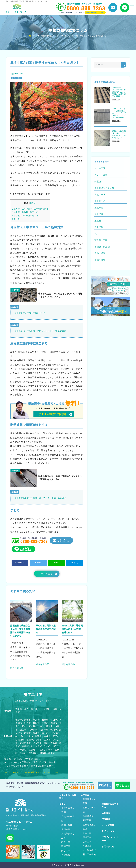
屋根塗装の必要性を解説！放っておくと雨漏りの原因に (40, 498)
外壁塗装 (66, 855)
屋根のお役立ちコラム (51, 36)
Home (33, 36)
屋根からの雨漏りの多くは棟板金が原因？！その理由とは (119, 134)
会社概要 (106, 813)
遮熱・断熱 (17, 78)
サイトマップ (108, 831)
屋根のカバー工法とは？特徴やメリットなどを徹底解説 (40, 331)
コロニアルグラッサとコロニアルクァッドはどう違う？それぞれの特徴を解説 (119, 113)
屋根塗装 (66, 829)
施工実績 (85, 795)
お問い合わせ (108, 846)
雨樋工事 (66, 846)
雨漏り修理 (67, 825)
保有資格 (106, 819)
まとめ (16, 219)
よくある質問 (108, 825)
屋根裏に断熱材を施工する (25, 212)
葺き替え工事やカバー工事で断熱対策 (30, 209)
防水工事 (66, 851)
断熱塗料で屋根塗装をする (25, 215)
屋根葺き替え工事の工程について (30, 313)
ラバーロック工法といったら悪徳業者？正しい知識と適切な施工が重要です (119, 92)
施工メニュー (66, 804)
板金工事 (66, 842)
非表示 (33, 203)
